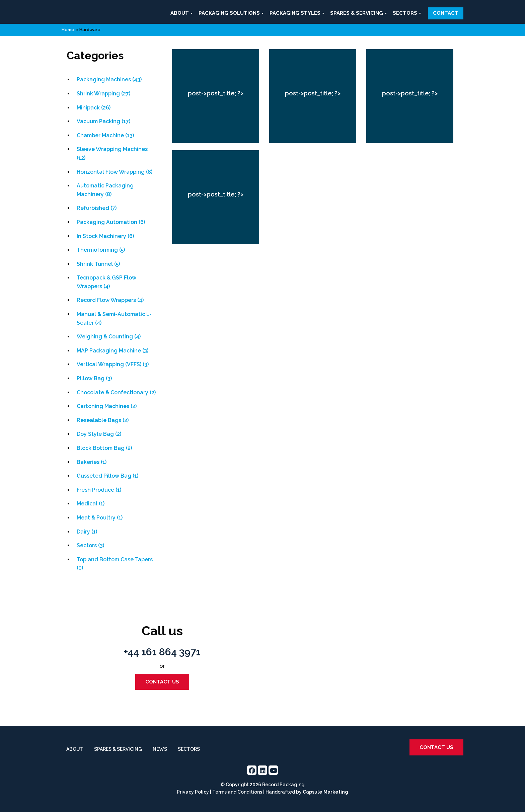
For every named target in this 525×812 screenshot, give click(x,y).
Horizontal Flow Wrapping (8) (115, 172)
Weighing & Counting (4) (109, 337)
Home (68, 30)
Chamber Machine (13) (105, 135)
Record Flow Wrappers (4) (110, 300)
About (182, 13)
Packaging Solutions (232, 13)
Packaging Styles (297, 13)
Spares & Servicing (359, 13)
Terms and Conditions (237, 792)
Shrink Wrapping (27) (103, 94)
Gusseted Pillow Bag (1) (107, 476)
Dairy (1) (87, 532)
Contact (446, 13)
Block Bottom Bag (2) (104, 448)
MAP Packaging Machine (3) (112, 351)
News (160, 749)
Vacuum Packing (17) (103, 121)
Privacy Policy (193, 792)
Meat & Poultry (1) (100, 518)
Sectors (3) (90, 545)
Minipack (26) (94, 108)
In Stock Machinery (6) (105, 236)
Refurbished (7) (97, 208)
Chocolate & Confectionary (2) (116, 392)
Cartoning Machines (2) (107, 406)
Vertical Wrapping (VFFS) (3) (113, 364)
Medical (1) (91, 504)
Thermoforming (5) (101, 250)
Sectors (407, 13)
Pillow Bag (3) (94, 378)
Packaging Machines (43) (109, 79)
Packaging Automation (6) (111, 222)
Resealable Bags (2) (103, 420)
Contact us (162, 682)
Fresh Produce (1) (99, 490)
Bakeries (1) (92, 462)
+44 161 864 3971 (162, 652)
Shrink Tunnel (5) (98, 264)
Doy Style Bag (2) (99, 434)
